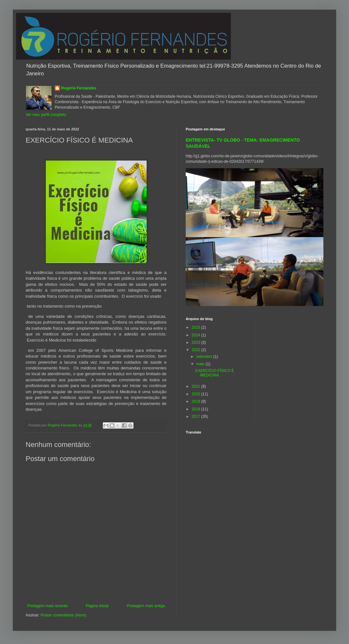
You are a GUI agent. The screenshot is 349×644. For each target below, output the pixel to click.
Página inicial (97, 606)
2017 (197, 417)
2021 (197, 386)
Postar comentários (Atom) (64, 615)
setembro (205, 357)
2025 (197, 327)
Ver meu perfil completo (46, 115)
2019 (197, 401)
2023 (197, 343)
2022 (197, 350)
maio (201, 364)
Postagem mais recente (47, 606)
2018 (197, 409)
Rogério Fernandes (79, 88)
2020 (197, 394)
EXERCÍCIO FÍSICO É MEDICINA (215, 373)
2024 (197, 335)
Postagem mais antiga (146, 606)
